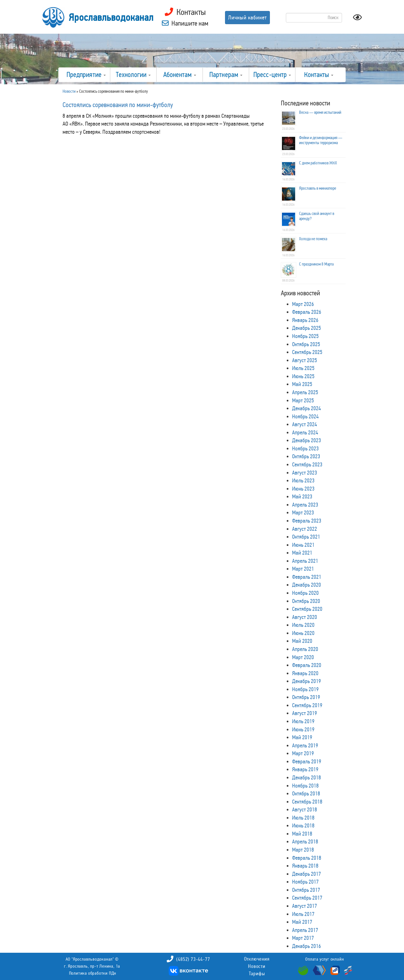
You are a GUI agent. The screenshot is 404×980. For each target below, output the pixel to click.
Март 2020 (303, 657)
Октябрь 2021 (306, 537)
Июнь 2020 (303, 633)
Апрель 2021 (305, 561)
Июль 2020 (303, 625)
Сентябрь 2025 (307, 352)
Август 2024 (305, 424)
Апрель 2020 (305, 649)
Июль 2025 (303, 368)
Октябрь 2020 (306, 601)
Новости (257, 966)
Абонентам (180, 75)
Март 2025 (303, 400)
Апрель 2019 (305, 745)
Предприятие (86, 75)
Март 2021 (303, 569)
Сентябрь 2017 (307, 898)
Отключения (257, 959)
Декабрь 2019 (307, 681)
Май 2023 (302, 496)
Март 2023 (303, 512)
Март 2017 (303, 938)
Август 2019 (305, 713)
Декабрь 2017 (307, 874)
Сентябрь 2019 (307, 705)
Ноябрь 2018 (305, 786)
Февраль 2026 (307, 312)
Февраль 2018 (307, 858)
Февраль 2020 (307, 665)
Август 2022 (305, 529)
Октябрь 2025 (306, 344)
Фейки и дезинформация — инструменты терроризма (321, 140)
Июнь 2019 (303, 729)
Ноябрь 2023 (305, 448)
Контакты (319, 75)
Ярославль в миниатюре (318, 188)
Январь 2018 (305, 866)
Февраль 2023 (307, 521)
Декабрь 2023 (307, 440)
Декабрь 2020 (307, 585)
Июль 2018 (303, 818)
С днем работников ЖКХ (318, 163)
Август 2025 (305, 360)
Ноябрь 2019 (305, 689)
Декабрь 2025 (307, 328)
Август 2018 (305, 809)
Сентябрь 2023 (307, 464)
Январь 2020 (305, 673)
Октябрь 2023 (306, 456)
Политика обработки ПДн (93, 973)
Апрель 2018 (305, 841)
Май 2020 (302, 641)
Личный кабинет (247, 17)
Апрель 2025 (305, 392)
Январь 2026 (305, 320)
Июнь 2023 (303, 489)
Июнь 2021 (303, 545)
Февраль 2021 (307, 577)
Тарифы (257, 974)
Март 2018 (303, 850)
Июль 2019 (303, 721)
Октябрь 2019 (306, 697)
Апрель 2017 (305, 930)
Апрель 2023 (305, 505)
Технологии (133, 75)
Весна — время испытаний (320, 112)
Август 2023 (305, 473)
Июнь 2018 (303, 825)
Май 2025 (302, 384)
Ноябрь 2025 (305, 336)
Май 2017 (302, 922)
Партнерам (226, 75)
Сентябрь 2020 (307, 609)
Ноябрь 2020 (305, 593)
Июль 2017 (303, 914)
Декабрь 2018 (307, 777)
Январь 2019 (305, 769)
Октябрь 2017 (306, 890)
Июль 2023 (303, 480)
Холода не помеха (313, 239)
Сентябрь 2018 (307, 802)
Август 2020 (305, 617)
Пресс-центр (272, 75)
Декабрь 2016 (307, 946)
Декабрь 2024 (307, 408)
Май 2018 (302, 834)
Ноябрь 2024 (305, 416)
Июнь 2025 (303, 376)
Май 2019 (302, 737)
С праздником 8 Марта (316, 264)
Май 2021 (302, 553)
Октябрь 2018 (306, 793)
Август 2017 (305, 906)
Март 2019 (303, 753)
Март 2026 (303, 304)
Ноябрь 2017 (305, 882)
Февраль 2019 (307, 761)
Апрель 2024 (305, 432)
